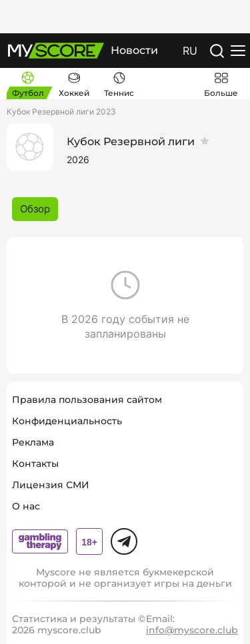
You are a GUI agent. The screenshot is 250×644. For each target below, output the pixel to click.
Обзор (35, 209)
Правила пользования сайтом (87, 400)
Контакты (35, 464)
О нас (26, 506)
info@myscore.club (192, 630)
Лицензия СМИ (51, 485)
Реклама (33, 442)
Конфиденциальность (67, 421)
